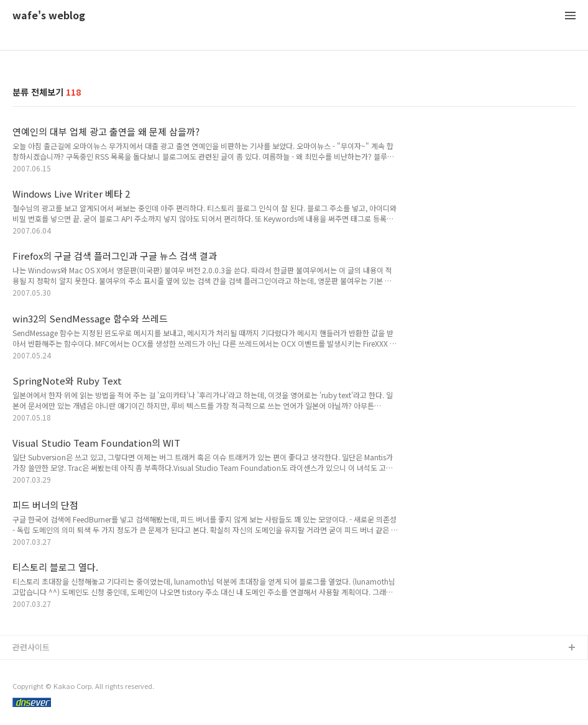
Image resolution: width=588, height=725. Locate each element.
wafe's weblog (49, 16)
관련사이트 (31, 647)
